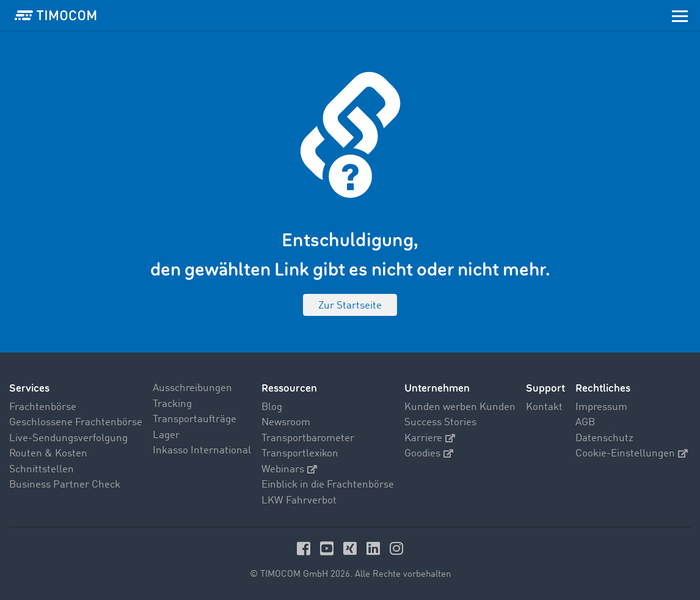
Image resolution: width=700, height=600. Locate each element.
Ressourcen (289, 388)
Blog (272, 407)
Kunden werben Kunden (460, 407)
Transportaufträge (195, 419)
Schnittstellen (42, 470)
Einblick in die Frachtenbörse (328, 485)
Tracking (172, 404)
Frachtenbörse (43, 407)
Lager (166, 435)
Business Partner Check (65, 485)
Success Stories (440, 423)
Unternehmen (437, 388)
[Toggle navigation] (680, 15)
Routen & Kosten (48, 454)
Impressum (601, 407)
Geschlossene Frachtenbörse (76, 423)
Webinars (289, 470)
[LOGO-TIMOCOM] (56, 15)
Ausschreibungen (192, 388)
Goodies (429, 454)
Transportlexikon (300, 454)
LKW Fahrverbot (299, 501)
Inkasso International (202, 451)
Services (29, 388)
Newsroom (286, 423)
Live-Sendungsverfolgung (68, 438)
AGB (585, 423)
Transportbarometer (308, 438)
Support (545, 388)
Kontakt (544, 407)
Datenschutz (604, 438)
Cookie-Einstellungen (632, 454)
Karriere (430, 438)
